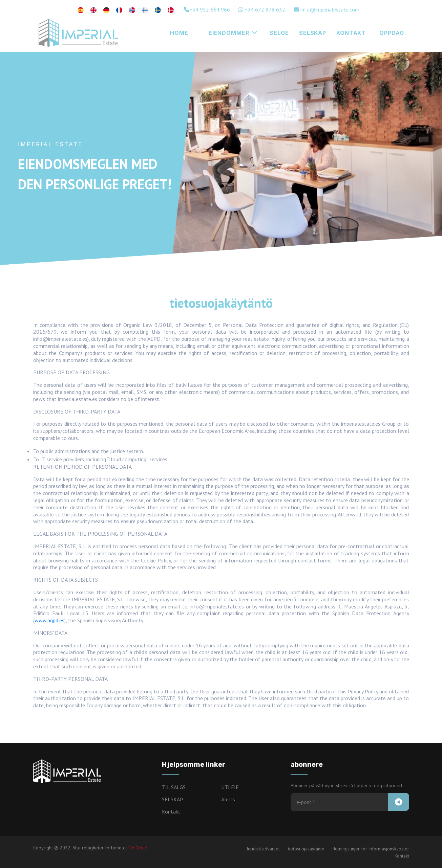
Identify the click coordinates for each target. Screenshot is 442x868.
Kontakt (171, 811)
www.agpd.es (49, 620)
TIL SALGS (174, 787)
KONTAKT (351, 33)
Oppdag (392, 33)
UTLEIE (230, 787)
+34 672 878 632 (262, 9)
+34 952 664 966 (207, 9)
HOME (179, 33)
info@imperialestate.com (327, 9)
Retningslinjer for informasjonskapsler (371, 849)
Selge (279, 33)
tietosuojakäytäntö (306, 849)
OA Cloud (138, 848)
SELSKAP (313, 33)
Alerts (228, 799)
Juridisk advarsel (263, 849)
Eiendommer (233, 33)
